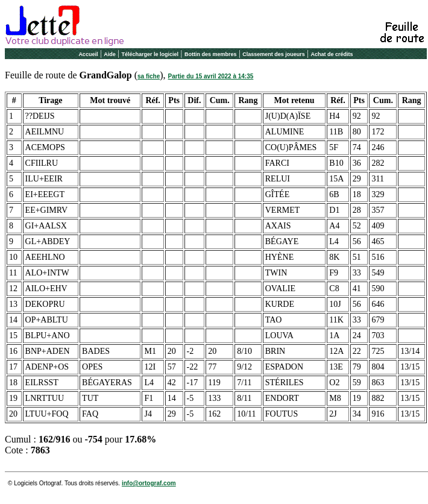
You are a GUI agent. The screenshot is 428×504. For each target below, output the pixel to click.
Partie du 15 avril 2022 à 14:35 (211, 76)
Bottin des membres (211, 54)
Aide (110, 54)
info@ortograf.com (149, 483)
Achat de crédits (332, 54)
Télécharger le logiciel (150, 54)
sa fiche (149, 76)
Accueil (88, 54)
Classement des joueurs (274, 54)
